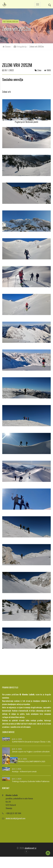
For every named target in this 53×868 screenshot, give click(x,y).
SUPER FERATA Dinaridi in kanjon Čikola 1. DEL (31, 742)
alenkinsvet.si (30, 848)
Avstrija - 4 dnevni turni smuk (24, 771)
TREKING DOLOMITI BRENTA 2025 (31, 761)
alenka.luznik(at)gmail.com (15, 818)
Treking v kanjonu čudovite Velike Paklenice (31, 781)
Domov (6, 46)
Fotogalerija (20, 46)
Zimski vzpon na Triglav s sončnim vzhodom (31, 752)
